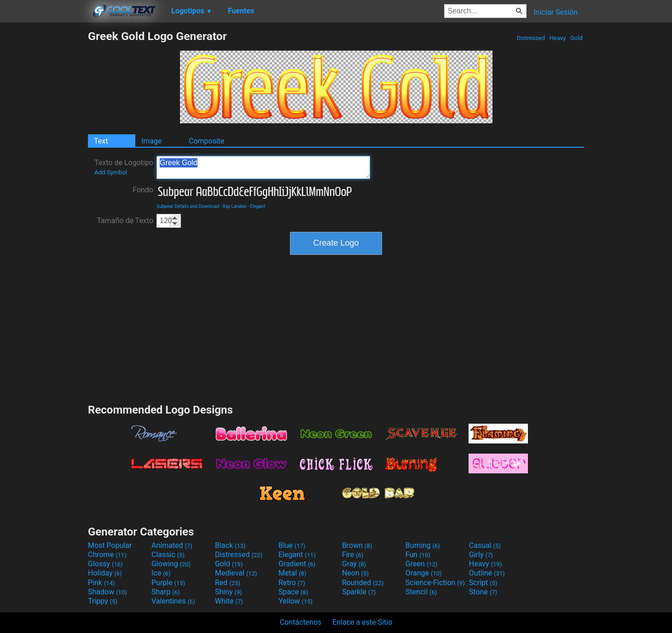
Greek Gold (263, 167)
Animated (172, 545)
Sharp (166, 592)
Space (293, 592)
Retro (292, 583)
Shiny (229, 592)
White (229, 601)
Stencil (421, 592)
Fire (353, 555)
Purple (168, 583)
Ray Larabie (235, 206)
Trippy (103, 601)
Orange (424, 573)
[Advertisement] (44, 167)
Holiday (105, 573)
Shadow (107, 592)
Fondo (143, 190)
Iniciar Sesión (556, 12)
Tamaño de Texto (125, 221)
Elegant (258, 206)
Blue (292, 545)
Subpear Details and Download (188, 206)
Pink (101, 583)
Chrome (107, 555)
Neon (355, 573)
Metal (293, 573)
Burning (423, 545)
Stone (483, 592)
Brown (357, 545)
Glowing (171, 564)
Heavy (558, 38)
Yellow (295, 601)
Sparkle (359, 592)
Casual (485, 545)
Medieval (236, 573)
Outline (487, 573)
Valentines (173, 601)
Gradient (297, 564)
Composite (207, 141)
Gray (354, 564)
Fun (418, 555)
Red (228, 583)
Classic (168, 555)
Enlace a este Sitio (362, 622)
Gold (576, 38)
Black (230, 545)
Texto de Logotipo (124, 167)
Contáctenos (301, 622)
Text (101, 141)
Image (152, 141)
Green (422, 564)
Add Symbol (111, 172)
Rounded (363, 583)
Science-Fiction (435, 583)
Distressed (531, 38)
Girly (481, 555)
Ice (161, 573)
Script (483, 583)
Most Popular (110, 545)
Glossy (105, 564)
